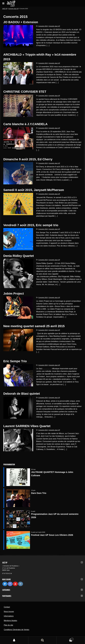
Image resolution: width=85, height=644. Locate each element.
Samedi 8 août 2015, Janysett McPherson (34, 190)
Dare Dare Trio (39, 493)
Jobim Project (14, 294)
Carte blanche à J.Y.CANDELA (25, 124)
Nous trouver (9, 612)
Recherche (42, 640)
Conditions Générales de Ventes (16, 630)
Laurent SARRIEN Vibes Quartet (27, 426)
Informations (9, 616)
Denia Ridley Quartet (19, 256)
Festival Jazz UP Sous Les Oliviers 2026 (52, 535)
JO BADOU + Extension (21, 22)
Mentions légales (10, 621)
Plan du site (8, 625)
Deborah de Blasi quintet (22, 394)
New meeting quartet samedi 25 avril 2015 (34, 326)
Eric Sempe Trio (15, 361)
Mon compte (14, 640)
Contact (7, 607)
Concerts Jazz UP (14, 9)
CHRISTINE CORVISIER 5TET (25, 92)
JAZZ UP (5, 9)
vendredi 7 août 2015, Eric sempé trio (31, 225)
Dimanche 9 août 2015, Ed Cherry (28, 159)
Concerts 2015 (43, 26)
